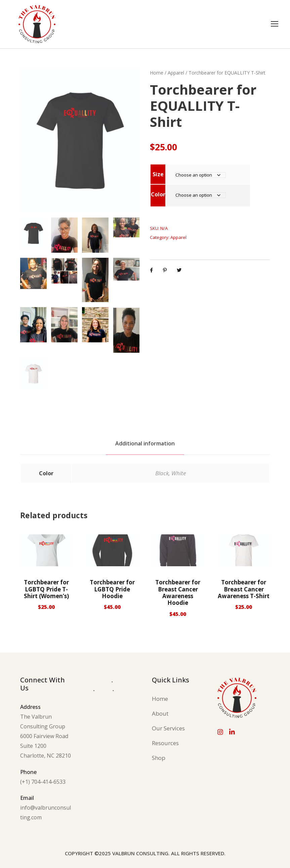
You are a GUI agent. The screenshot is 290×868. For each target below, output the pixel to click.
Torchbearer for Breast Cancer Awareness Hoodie (178, 592)
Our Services (168, 728)
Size (158, 174)
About (160, 713)
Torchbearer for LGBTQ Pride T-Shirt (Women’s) (46, 589)
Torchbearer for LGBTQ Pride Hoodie (112, 589)
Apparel (176, 73)
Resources (165, 743)
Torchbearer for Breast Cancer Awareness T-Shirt (244, 589)
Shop (159, 758)
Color (158, 194)
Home (157, 73)
